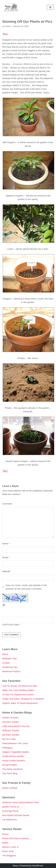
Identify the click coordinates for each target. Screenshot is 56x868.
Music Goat (8, 851)
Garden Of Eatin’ (11, 718)
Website (6, 571)
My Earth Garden (11, 735)
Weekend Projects (11, 671)
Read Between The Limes (15, 743)
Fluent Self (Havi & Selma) (15, 838)
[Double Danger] (11, 7)
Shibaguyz (7, 748)
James (8, 26)
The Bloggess (9, 855)
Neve (15, 866)
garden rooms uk (11, 807)
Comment (7, 504)
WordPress (38, 866)
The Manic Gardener (13, 769)
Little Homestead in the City (16, 726)
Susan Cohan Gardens (14, 760)
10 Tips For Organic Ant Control (18, 694)
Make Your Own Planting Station (18, 690)
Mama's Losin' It (10, 847)
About (5, 654)
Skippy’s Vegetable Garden (16, 752)
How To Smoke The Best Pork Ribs (20, 686)
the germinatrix (10, 765)
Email (6, 557)
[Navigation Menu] (50, 7)
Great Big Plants (10, 811)
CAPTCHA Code (11, 625)
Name (6, 543)
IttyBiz (5, 843)
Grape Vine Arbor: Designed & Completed (23, 699)
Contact (6, 663)
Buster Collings (10, 788)
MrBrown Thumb (11, 730)
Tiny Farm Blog (10, 773)
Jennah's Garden (11, 722)
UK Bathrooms (10, 820)
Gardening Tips (10, 667)
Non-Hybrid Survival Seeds (16, 815)
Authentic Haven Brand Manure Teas (21, 802)
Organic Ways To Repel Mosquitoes (20, 703)
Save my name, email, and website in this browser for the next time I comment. (26, 587)
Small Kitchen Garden (13, 756)
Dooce (5, 834)
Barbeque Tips (9, 658)
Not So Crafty (9, 739)
